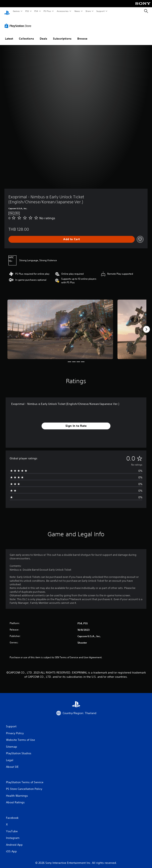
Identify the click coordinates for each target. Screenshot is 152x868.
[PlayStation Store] (19, 22)
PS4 (36, 11)
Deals (43, 35)
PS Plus (47, 11)
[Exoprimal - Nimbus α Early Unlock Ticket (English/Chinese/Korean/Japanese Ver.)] (60, 325)
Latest (9, 35)
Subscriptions (62, 35)
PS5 (27, 11)
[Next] (146, 325)
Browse (82, 35)
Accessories (62, 11)
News (77, 11)
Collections (26, 35)
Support (100, 11)
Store (88, 11)
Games (16, 11)
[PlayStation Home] (7, 11)
